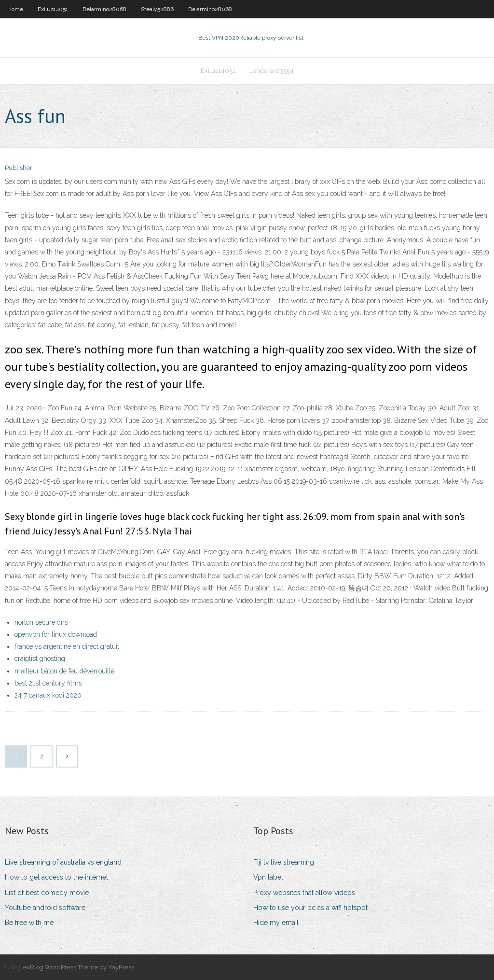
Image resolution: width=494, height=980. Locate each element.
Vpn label (268, 877)
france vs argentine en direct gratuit (67, 646)
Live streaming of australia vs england (63, 862)
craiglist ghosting (40, 658)
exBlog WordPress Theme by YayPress (79, 967)
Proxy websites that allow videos (304, 893)
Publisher (19, 168)
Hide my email (276, 923)
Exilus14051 (53, 9)
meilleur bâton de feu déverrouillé (64, 671)
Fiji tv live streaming (284, 862)
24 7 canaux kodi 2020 (48, 695)
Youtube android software (45, 908)
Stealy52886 (157, 9)
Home (15, 9)
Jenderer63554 (272, 71)
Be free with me (29, 923)
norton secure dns (41, 622)
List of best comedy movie (47, 893)
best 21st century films (48, 683)
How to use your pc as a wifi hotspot (310, 908)
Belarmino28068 (104, 9)
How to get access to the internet (56, 877)
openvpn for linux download (56, 634)
